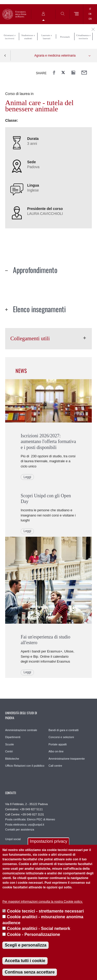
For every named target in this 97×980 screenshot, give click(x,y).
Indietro (5, 56)
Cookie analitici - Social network (39, 928)
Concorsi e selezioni (61, 737)
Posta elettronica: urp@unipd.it (25, 825)
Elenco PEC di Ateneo (41, 819)
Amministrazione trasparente (67, 759)
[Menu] (76, 14)
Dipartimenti (13, 737)
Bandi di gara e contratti (64, 730)
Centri (9, 751)
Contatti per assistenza (20, 829)
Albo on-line (56, 751)
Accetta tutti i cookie (25, 961)
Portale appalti (58, 744)
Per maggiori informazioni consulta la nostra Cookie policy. (43, 902)
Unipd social (13, 839)
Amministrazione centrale (21, 730)
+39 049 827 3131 (32, 814)
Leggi (27, 477)
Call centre (55, 766)
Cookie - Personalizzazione (33, 934)
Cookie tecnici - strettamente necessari (45, 911)
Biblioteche (12, 759)
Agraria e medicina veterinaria (55, 56)
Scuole (10, 744)
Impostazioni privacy (48, 841)
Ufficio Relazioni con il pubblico (25, 766)
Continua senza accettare (30, 972)
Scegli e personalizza (25, 945)
